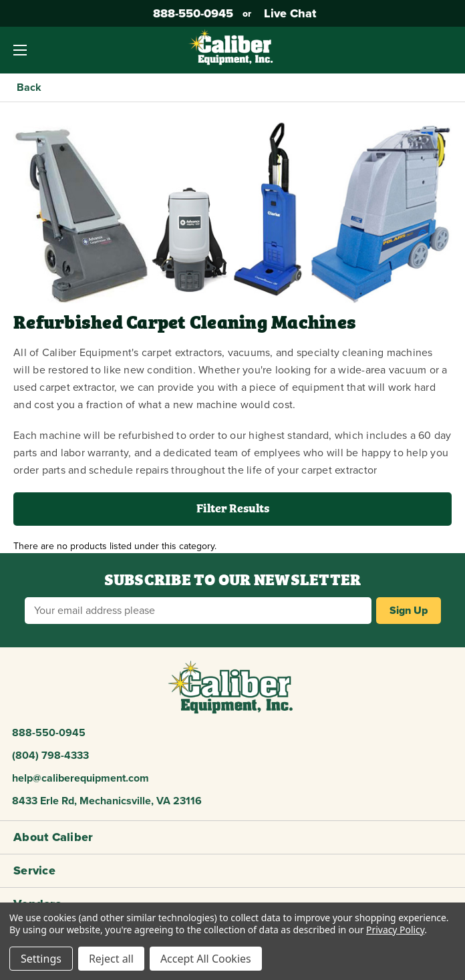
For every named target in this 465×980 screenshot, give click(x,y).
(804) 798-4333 (50, 756)
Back (29, 88)
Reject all (111, 959)
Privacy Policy (395, 930)
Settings (41, 959)
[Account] (413, 50)
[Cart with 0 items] (445, 50)
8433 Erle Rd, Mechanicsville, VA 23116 (107, 801)
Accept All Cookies (206, 959)
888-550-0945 (191, 13)
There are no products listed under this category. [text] (115, 546)
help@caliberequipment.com (81, 778)
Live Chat (288, 13)
